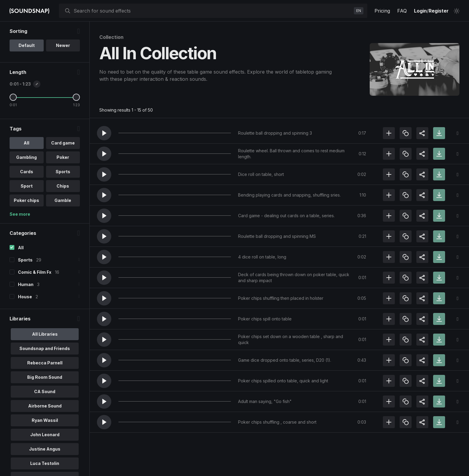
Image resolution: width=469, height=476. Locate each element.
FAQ (402, 11)
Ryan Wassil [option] (45, 420)
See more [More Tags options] (20, 214)
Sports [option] (63, 172)
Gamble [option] (63, 200)
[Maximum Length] (76, 97)
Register (439, 11)
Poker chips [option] (26, 200)
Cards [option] (27, 172)
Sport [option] (27, 186)
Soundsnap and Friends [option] (45, 348)
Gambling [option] (26, 157)
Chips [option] (63, 186)
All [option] (26, 143)
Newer (63, 45)
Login (420, 11)
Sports (25, 260)
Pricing (382, 11)
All (21, 248)
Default (27, 45)
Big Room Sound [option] (45, 377)
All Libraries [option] (45, 334)
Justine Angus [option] (45, 449)
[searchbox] (213, 11)
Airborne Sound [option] (45, 406)
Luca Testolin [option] (45, 463)
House (25, 297)
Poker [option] (63, 157)
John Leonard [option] (45, 435)
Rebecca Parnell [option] (45, 363)
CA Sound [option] (45, 391)
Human (26, 284)
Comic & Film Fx (35, 272)
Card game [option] (63, 143)
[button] (104, 133)
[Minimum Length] (13, 97)
